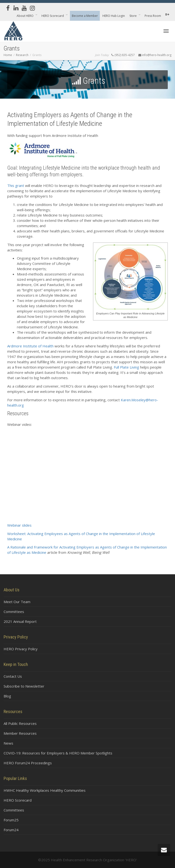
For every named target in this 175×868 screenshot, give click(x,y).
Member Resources (20, 733)
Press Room (153, 16)
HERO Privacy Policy (21, 649)
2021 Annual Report (20, 621)
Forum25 (11, 820)
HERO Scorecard (53, 16)
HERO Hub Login (114, 16)
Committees (14, 612)
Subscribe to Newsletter (24, 686)
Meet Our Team (17, 602)
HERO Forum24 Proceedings (28, 763)
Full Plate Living (126, 367)
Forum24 (11, 830)
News (8, 743)
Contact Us (13, 676)
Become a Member (85, 16)
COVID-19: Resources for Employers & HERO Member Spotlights (58, 753)
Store (133, 16)
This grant (16, 185)
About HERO (25, 16)
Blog (7, 696)
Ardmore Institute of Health (30, 346)
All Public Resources (20, 723)
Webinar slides (19, 525)
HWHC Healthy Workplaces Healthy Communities (45, 790)
